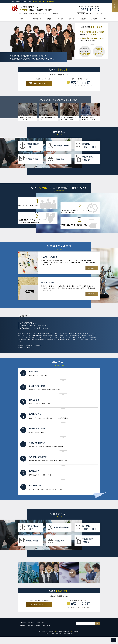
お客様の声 (60, 19)
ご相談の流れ (71, 19)
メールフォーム (38, 84)
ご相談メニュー (24, 19)
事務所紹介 (23, 631)
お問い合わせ (46, 633)
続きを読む (91, 269)
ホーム (12, 19)
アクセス (105, 19)
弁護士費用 (94, 19)
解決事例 (49, 19)
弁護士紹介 (83, 19)
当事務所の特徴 (37, 19)
